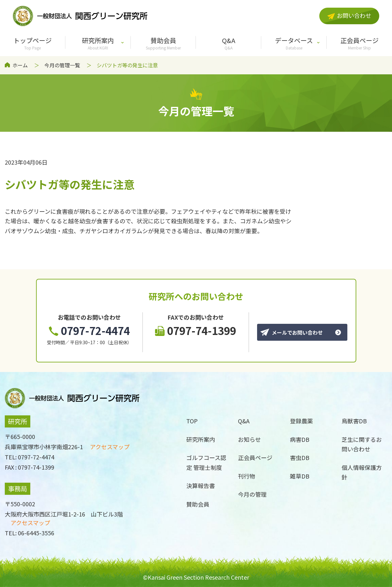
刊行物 (247, 476)
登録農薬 (301, 421)
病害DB (300, 439)
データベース (294, 43)
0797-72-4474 (89, 331)
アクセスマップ (110, 447)
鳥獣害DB (354, 421)
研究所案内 (98, 43)
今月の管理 (252, 494)
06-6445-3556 (36, 533)
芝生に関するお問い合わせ (362, 444)
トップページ (33, 43)
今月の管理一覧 (62, 65)
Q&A (229, 43)
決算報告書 (201, 486)
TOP (192, 421)
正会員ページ (359, 43)
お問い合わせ (349, 15)
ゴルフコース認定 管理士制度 (206, 462)
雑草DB (300, 476)
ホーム (20, 65)
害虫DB (300, 457)
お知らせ (249, 439)
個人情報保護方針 (362, 472)
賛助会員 (163, 43)
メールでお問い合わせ (292, 332)
